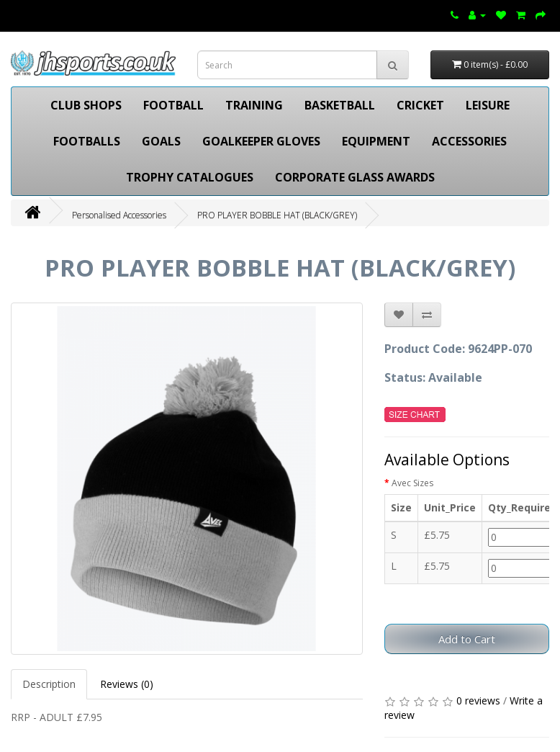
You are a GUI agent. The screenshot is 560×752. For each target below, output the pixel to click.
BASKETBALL (340, 105)
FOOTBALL (173, 105)
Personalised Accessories (119, 215)
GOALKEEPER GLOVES (261, 141)
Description (49, 684)
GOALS (161, 141)
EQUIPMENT (376, 141)
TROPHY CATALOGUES (190, 177)
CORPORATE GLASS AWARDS (355, 177)
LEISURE (488, 105)
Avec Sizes (412, 483)
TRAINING (254, 105)
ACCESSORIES (469, 141)
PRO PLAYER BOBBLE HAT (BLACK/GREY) (277, 215)
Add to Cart (467, 639)
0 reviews (478, 700)
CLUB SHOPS (86, 105)
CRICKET (420, 105)
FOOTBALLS (87, 141)
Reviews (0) (127, 684)
